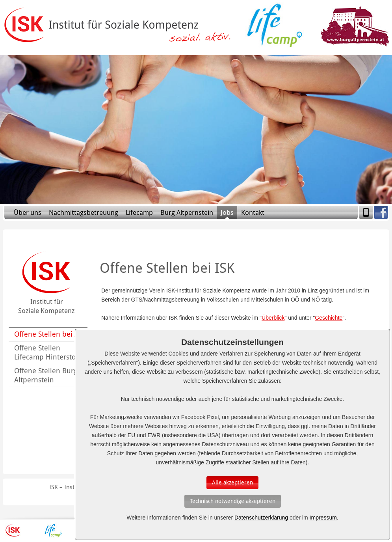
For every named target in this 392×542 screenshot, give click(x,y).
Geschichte (329, 318)
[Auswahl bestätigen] (232, 483)
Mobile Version (366, 212)
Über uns (28, 212)
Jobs (227, 212)
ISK (13, 531)
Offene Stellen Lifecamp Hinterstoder (50, 352)
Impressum (323, 518)
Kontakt (253, 212)
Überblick (273, 318)
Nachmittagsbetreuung (84, 212)
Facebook (381, 212)
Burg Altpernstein (187, 212)
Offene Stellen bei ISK (49, 334)
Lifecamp (139, 212)
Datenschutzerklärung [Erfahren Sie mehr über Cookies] (261, 518)
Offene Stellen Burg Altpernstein (46, 375)
